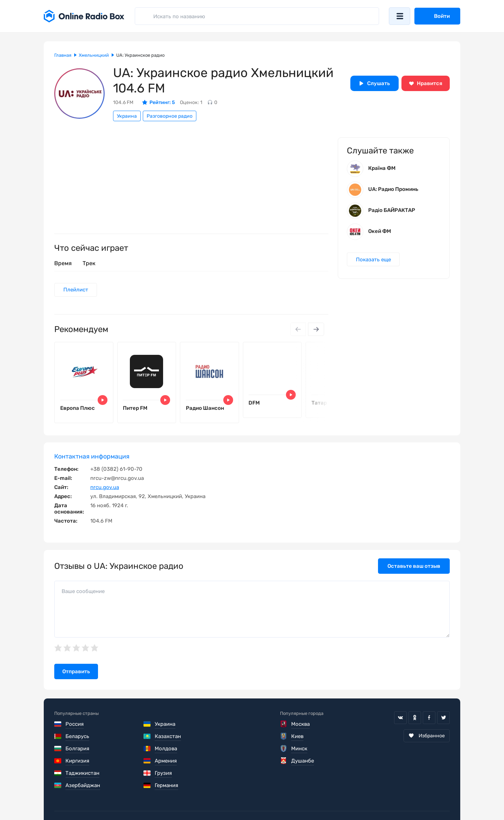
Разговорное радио (170, 116)
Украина (127, 116)
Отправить (76, 672)
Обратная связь (265, 799)
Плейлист (76, 290)
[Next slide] (316, 330)
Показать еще (373, 260)
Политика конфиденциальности (190, 799)
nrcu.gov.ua (105, 488)
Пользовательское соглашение (94, 799)
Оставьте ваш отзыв (414, 567)
